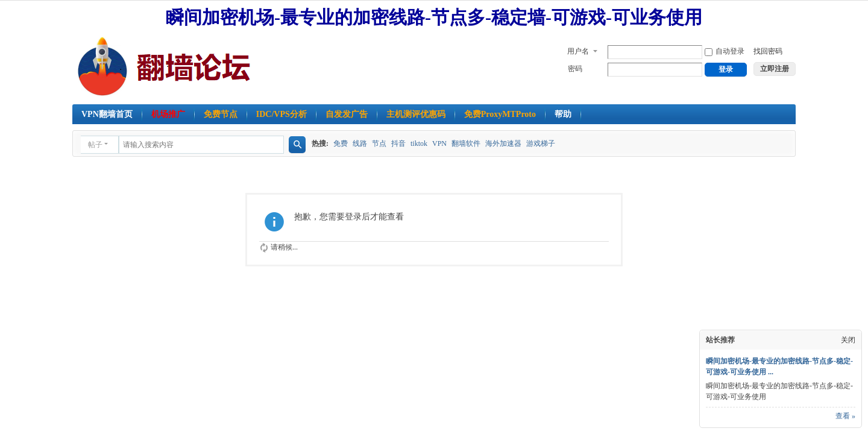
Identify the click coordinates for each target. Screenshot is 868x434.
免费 (341, 143)
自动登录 (725, 51)
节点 (379, 143)
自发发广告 (347, 114)
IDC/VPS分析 (281, 114)
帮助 (563, 114)
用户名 (578, 51)
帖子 (95, 145)
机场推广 (168, 114)
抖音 (398, 143)
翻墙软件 (466, 143)
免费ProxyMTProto (500, 114)
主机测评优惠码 (416, 114)
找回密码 (768, 51)
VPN (439, 143)
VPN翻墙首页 (107, 114)
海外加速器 (503, 143)
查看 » (845, 416)
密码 (575, 69)
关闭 (848, 340)
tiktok (419, 143)
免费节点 (221, 114)
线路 (360, 143)
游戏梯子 (541, 143)
